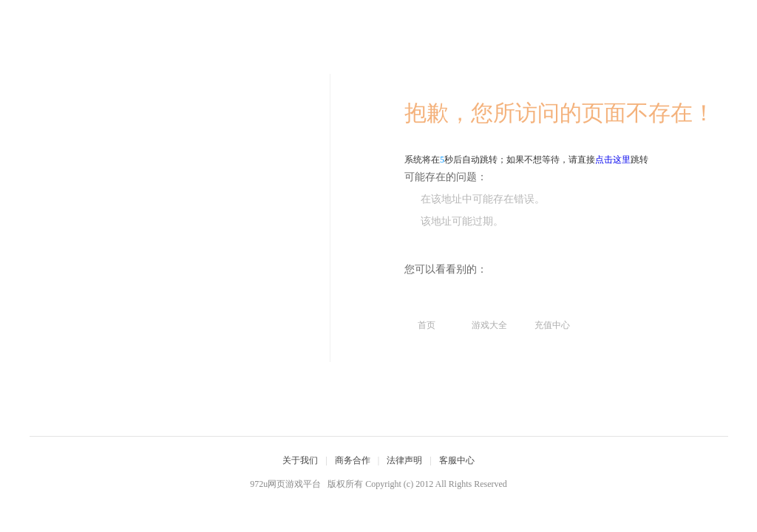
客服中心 (457, 460)
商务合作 (353, 460)
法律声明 (404, 460)
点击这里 (613, 160)
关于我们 (300, 460)
